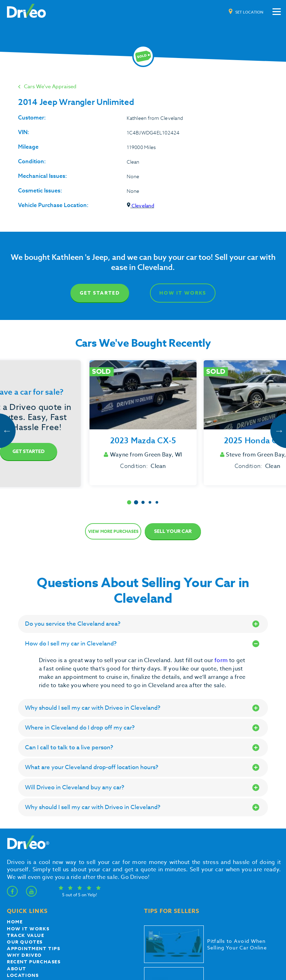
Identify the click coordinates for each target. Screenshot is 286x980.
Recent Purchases (34, 962)
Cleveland (140, 205)
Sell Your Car (173, 531)
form (222, 660)
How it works (28, 929)
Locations (23, 975)
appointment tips (34, 948)
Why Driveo (24, 955)
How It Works (183, 293)
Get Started (100, 293)
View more (113, 531)
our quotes (25, 942)
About (17, 969)
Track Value (26, 935)
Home (15, 922)
